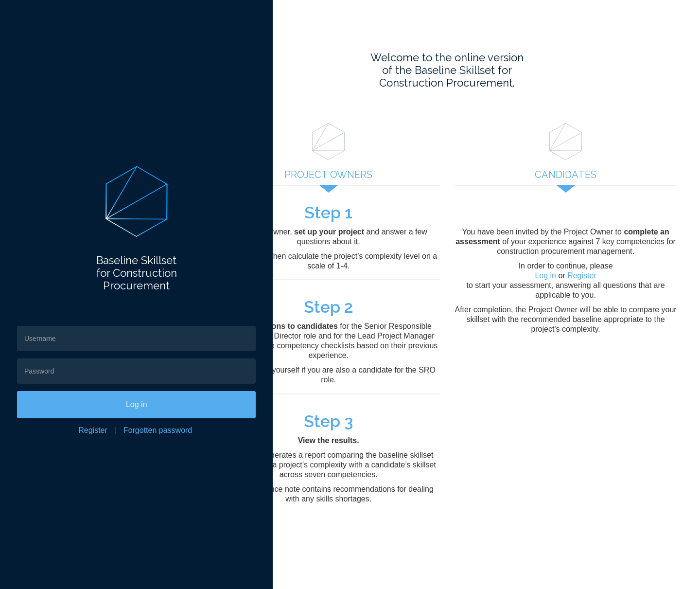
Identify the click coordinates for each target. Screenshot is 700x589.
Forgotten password (131, 430)
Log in (109, 404)
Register (66, 430)
